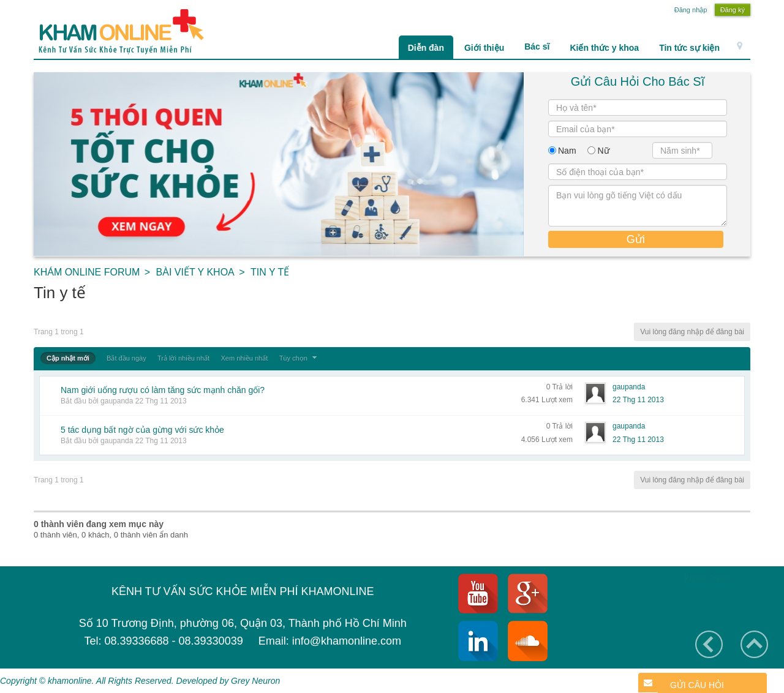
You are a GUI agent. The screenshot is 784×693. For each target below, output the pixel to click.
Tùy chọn (300, 358)
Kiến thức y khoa (604, 48)
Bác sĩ (537, 47)
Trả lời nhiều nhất (183, 358)
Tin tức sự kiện (689, 48)
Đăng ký (733, 10)
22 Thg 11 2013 (638, 400)
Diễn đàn (426, 48)
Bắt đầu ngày (126, 358)
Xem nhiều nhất (244, 358)
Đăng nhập (691, 10)
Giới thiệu (484, 48)
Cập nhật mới (68, 358)
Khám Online (707, 578)
